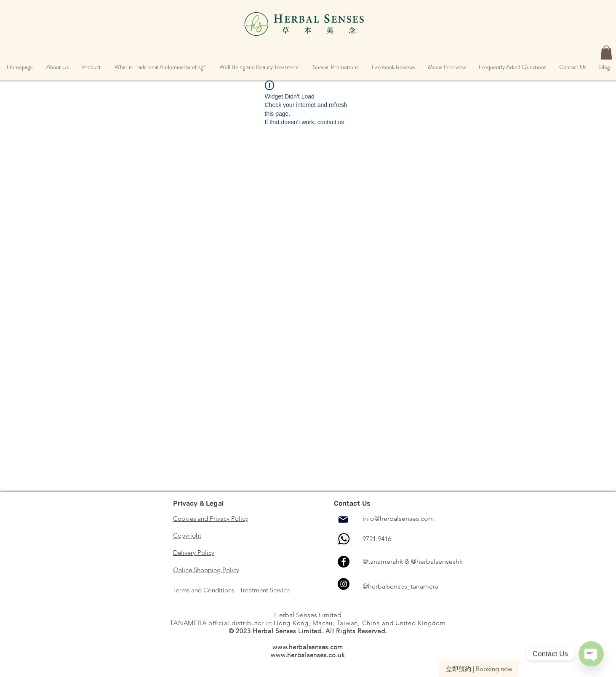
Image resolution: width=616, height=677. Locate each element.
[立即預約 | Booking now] (479, 669)
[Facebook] (344, 562)
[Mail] (343, 520)
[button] (57, 67)
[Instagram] (344, 584)
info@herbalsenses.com (398, 518)
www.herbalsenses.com (308, 647)
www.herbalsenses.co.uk (308, 655)
